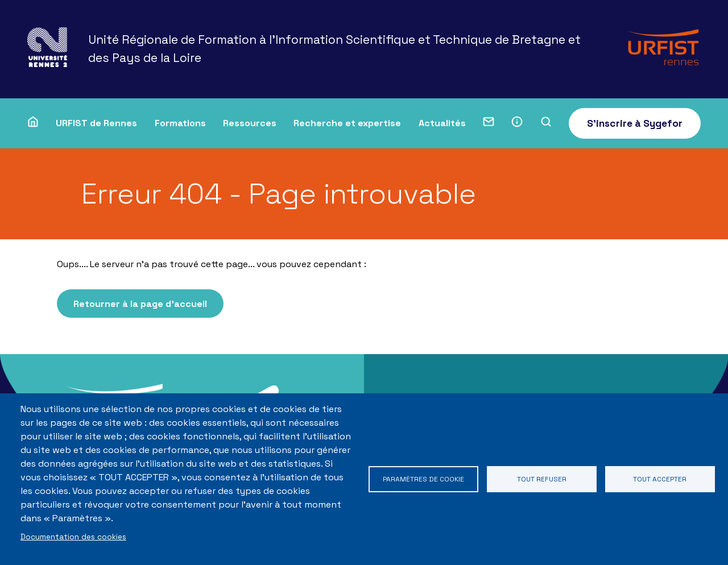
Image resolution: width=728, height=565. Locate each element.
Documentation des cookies (73, 537)
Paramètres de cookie (423, 479)
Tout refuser (542, 479)
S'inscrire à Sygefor (635, 123)
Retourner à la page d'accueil (146, 305)
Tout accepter (660, 479)
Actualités (442, 123)
